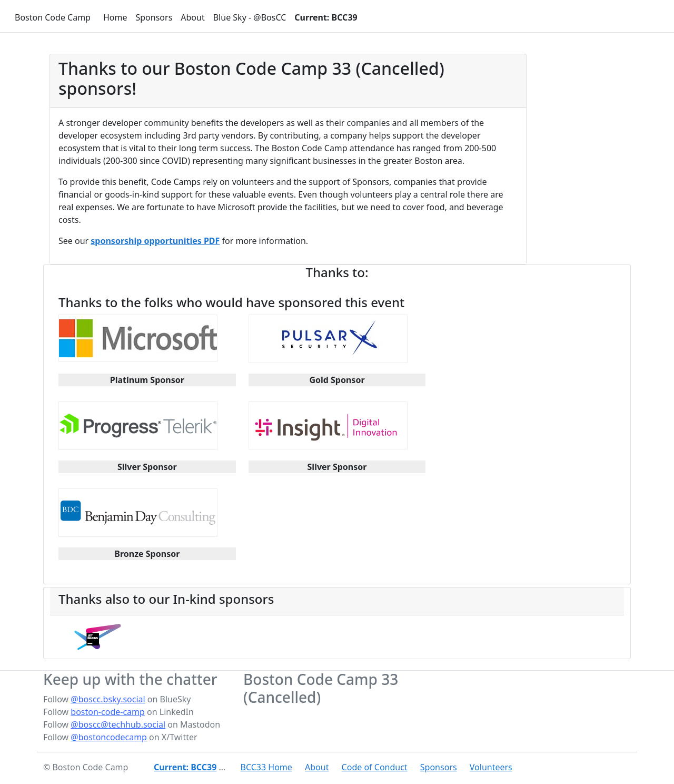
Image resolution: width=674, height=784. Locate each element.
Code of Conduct (375, 767)
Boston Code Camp (53, 17)
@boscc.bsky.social (108, 699)
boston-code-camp (108, 712)
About (192, 17)
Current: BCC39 (326, 17)
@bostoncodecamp (109, 737)
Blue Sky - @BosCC (250, 17)
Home (115, 17)
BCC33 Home (266, 767)
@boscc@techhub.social (118, 724)
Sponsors (154, 17)
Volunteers (491, 767)
